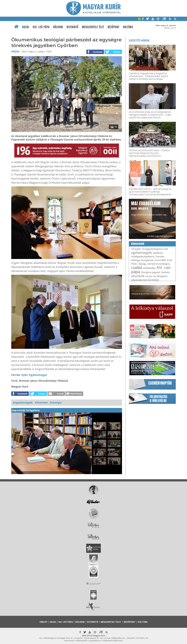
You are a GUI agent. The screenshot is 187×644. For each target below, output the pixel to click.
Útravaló (136, 249)
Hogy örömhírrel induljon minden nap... (149, 208)
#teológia (56, 403)
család (137, 267)
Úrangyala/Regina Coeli (155, 249)
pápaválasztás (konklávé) (145, 280)
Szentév (160, 256)
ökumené (138, 276)
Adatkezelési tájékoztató (113, 641)
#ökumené (41, 403)
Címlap (43, 622)
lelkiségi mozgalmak (142, 260)
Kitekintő (73, 27)
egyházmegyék (141, 253)
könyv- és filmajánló (156, 276)
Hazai (26, 27)
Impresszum (69, 641)
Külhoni (58, 27)
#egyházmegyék (23, 403)
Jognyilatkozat (95, 641)
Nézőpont (114, 27)
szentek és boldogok (158, 264)
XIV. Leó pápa (41, 27)
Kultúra (128, 27)
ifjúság (142, 264)
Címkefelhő (138, 244)
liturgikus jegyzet (151, 272)
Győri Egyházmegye (34, 375)
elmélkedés (149, 268)
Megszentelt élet (93, 27)
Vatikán (165, 272)
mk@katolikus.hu (118, 638)
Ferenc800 (160, 260)
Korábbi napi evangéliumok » (161, 236)
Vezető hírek (139, 40)
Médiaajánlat (82, 641)
